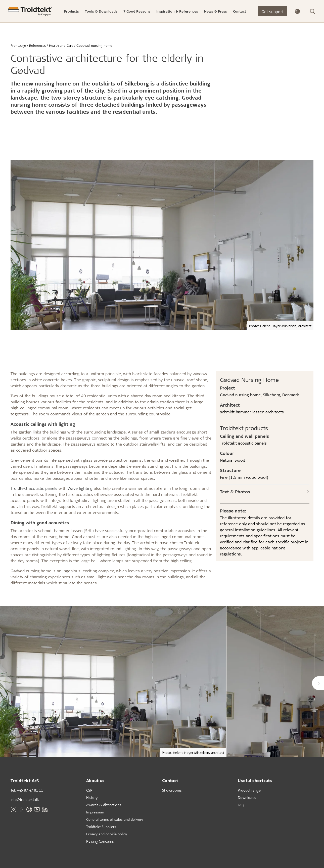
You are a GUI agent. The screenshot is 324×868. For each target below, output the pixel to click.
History (92, 797)
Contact (170, 780)
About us (95, 780)
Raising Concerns (100, 841)
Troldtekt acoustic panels (34, 488)
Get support (272, 11)
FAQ (241, 805)
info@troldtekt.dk (25, 799)
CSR (89, 790)
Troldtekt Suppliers (101, 827)
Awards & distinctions (104, 805)
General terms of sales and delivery (115, 819)
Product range (249, 790)
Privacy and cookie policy (107, 834)
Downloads (247, 797)
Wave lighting (80, 488)
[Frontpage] (30, 11)
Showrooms (172, 790)
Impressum (95, 812)
